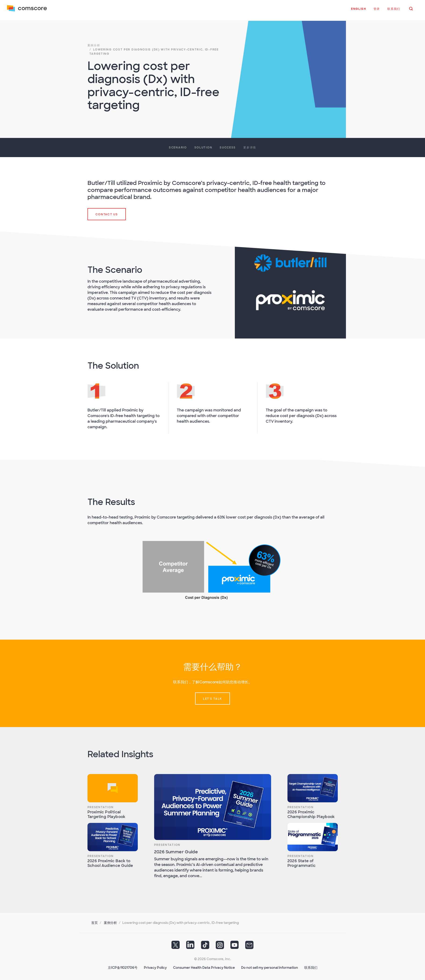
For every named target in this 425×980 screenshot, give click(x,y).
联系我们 (311, 966)
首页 (94, 921)
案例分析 (110, 921)
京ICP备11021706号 (123, 966)
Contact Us (107, 213)
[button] (358, 11)
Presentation (101, 806)
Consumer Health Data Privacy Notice (204, 966)
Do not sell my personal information (270, 966)
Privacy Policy (155, 966)
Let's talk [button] (212, 697)
